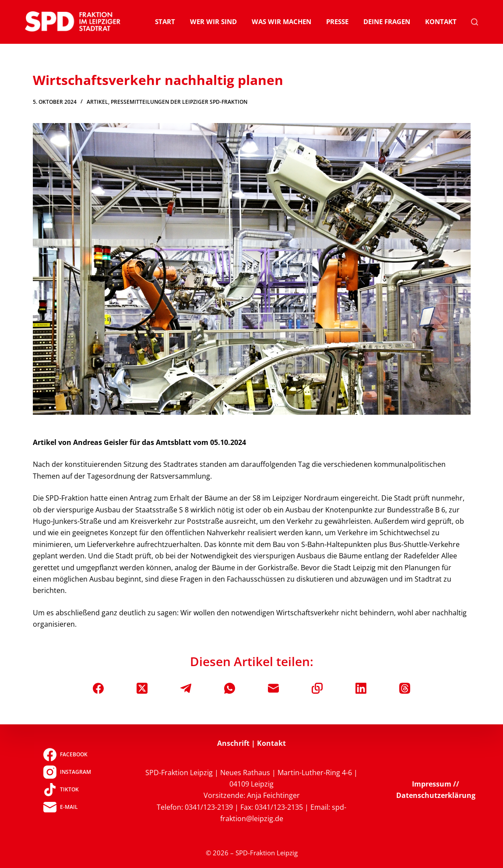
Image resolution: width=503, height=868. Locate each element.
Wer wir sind (213, 21)
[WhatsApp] (230, 688)
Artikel (97, 102)
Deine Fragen (387, 21)
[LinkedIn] (361, 688)
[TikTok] (67, 790)
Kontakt (441, 21)
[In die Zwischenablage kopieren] (317, 688)
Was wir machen (281, 21)
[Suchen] (475, 22)
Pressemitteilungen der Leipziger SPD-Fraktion (179, 102)
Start (165, 21)
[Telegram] (186, 688)
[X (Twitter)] (142, 688)
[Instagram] (67, 772)
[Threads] (405, 688)
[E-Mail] (273, 688)
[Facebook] (98, 688)
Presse (337, 21)
